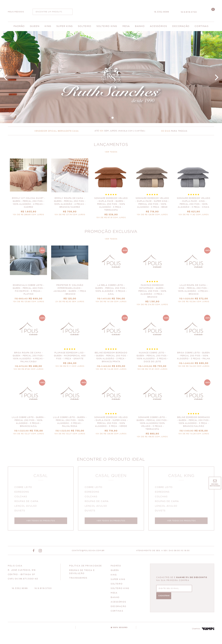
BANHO (115, 599)
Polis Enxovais (111, 10)
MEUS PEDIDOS (16, 12)
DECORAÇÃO (118, 608)
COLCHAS (21, 497)
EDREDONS (22, 493)
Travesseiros (78, 579)
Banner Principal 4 (111, 77)
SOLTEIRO (117, 585)
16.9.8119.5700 (189, 12)
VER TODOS (111, 152)
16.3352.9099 (161, 12)
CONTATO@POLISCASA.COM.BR (88, 552)
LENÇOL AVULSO (26, 507)
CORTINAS (117, 612)
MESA (114, 594)
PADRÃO (116, 567)
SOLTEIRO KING (120, 590)
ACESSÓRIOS (118, 603)
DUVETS (20, 511)
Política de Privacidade (86, 567)
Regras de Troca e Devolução (82, 573)
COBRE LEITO (24, 488)
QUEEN (115, 572)
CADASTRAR (198, 589)
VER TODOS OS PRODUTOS (41, 521)
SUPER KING (118, 581)
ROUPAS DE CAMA (27, 502)
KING (114, 576)
